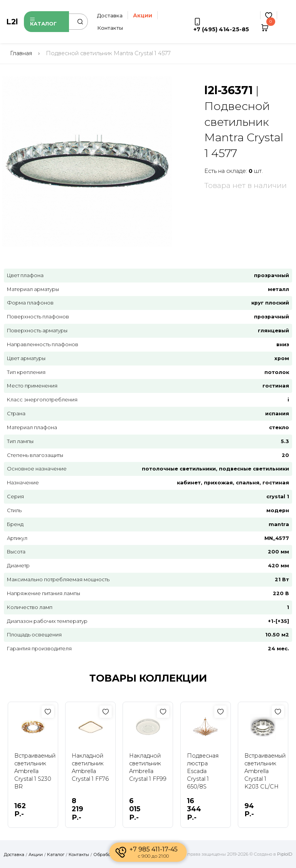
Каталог (43, 22)
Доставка (110, 15)
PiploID (285, 854)
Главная (21, 53)
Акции (36, 854)
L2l (12, 22)
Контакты (110, 28)
